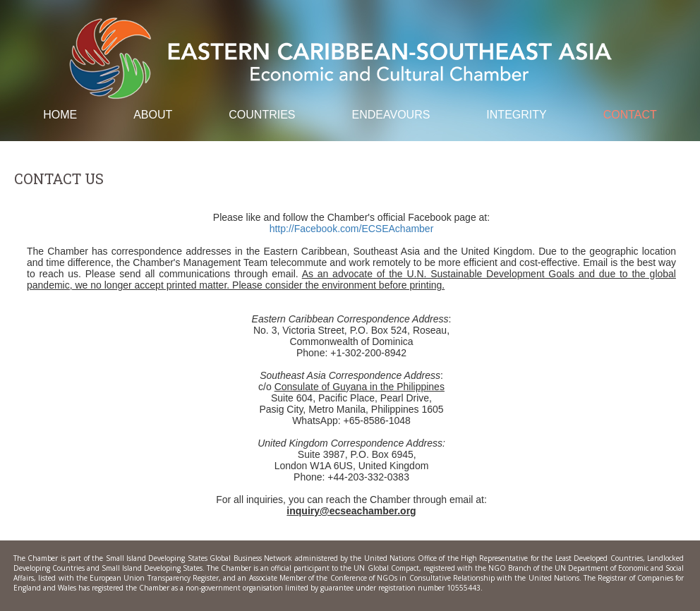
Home (60, 115)
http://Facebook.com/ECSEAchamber (352, 229)
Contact (630, 115)
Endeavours (391, 115)
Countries (262, 115)
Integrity (516, 115)
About (153, 115)
